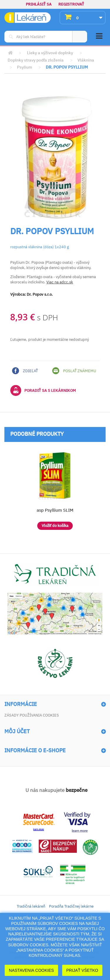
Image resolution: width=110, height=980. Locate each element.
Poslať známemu (74, 371)
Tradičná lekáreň (31, 906)
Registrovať (71, 4)
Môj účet (17, 731)
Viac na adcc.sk (60, 282)
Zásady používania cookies (32, 715)
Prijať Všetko (82, 970)
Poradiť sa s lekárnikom (43, 390)
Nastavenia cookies (31, 970)
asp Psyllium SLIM (55, 510)
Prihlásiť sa (39, 4)
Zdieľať (25, 371)
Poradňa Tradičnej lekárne (71, 906)
